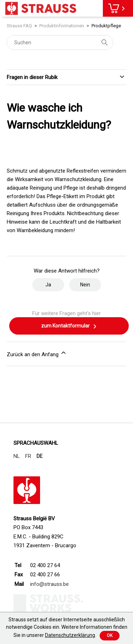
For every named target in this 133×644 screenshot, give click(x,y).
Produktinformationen (62, 26)
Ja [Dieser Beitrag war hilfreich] (48, 285)
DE (40, 456)
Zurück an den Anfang (37, 353)
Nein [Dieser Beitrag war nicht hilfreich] (85, 285)
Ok (110, 635)
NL (17, 456)
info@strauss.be (49, 584)
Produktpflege (106, 26)
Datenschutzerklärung (70, 635)
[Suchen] (60, 43)
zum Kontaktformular (69, 326)
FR (28, 456)
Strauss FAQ (19, 26)
